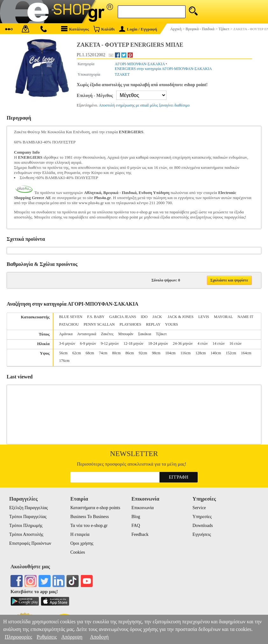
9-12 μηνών (110, 343)
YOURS (171, 324)
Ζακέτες (107, 334)
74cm (103, 353)
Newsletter (134, 454)
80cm (116, 353)
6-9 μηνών (88, 343)
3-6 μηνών (67, 343)
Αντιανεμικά (87, 334)
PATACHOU (69, 324)
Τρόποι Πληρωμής (26, 526)
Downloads (203, 526)
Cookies (78, 552)
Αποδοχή (99, 637)
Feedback (140, 534)
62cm (77, 353)
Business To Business (90, 517)
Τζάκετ (161, 334)
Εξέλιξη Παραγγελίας (28, 508)
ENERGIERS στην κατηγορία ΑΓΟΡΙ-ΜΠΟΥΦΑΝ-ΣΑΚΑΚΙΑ (163, 69)
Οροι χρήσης (82, 543)
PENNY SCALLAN (99, 324)
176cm (64, 361)
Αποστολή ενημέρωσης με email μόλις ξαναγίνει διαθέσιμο (144, 105)
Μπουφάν (126, 334)
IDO (144, 317)
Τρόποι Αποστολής (26, 534)
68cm (90, 353)
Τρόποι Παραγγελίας (28, 517)
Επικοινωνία (143, 508)
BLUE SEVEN (71, 317)
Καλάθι (104, 29)
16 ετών (236, 343)
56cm (63, 353)
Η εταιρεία (80, 534)
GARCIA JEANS (123, 317)
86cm (130, 353)
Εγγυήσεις (202, 534)
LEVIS (204, 317)
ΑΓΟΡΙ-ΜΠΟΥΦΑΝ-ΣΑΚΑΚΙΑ (140, 64)
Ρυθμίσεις (47, 637)
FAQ (136, 526)
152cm (231, 353)
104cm (170, 353)
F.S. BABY (96, 317)
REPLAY (153, 324)
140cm (216, 353)
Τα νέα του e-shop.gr (89, 526)
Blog (136, 517)
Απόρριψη (72, 637)
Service (199, 508)
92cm (143, 353)
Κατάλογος (75, 29)
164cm (246, 353)
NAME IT (245, 317)
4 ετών (202, 343)
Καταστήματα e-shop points (95, 508)
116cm (186, 353)
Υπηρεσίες (202, 517)
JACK (158, 317)
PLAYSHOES (130, 324)
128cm (201, 353)
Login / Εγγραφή (138, 29)
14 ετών (219, 343)
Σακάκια (145, 334)
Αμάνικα (66, 334)
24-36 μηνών (183, 343)
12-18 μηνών (133, 343)
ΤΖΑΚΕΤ (122, 74)
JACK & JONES (181, 317)
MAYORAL (223, 317)
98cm (156, 353)
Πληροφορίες (18, 637)
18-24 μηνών (158, 343)
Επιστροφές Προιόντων (30, 543)
